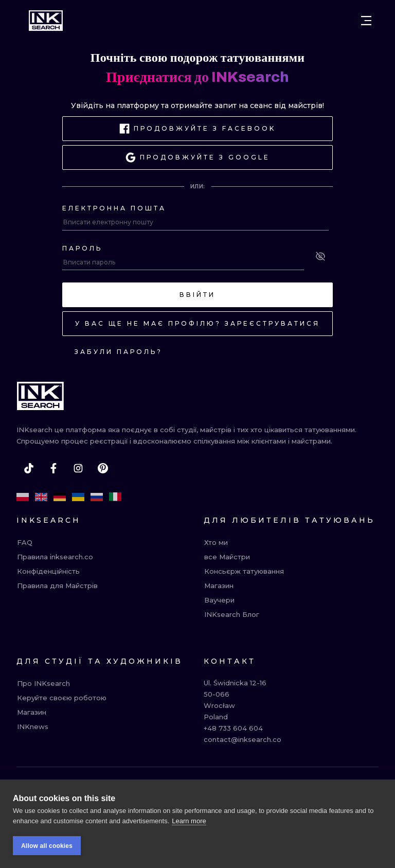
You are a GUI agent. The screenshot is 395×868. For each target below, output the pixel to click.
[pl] (23, 497)
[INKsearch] (46, 21)
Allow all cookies (47, 846)
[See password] (320, 256)
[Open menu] (366, 21)
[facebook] (53, 468)
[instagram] (78, 468)
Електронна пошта (114, 208)
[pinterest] (103, 468)
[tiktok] (29, 468)
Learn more (189, 821)
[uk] (78, 497)
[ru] (97, 497)
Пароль (82, 248)
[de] (60, 497)
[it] (115, 497)
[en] (41, 497)
